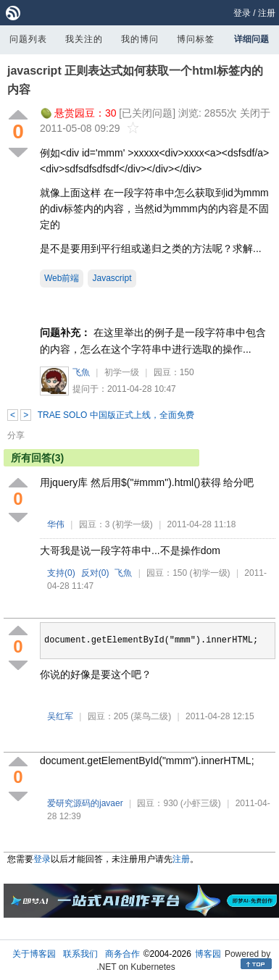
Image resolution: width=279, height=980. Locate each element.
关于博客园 (34, 954)
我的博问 (140, 39)
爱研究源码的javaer (85, 803)
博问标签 (196, 39)
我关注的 (84, 39)
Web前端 (62, 278)
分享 (16, 435)
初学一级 (122, 372)
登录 (242, 13)
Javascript (112, 278)
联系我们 (80, 954)
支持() (61, 573)
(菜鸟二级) (151, 716)
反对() (95, 573)
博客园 (208, 954)
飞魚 (81, 372)
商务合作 (122, 954)
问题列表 (28, 39)
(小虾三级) (201, 803)
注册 (267, 13)
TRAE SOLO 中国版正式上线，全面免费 (116, 415)
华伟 (56, 524)
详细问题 (251, 39)
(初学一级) (133, 524)
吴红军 (60, 716)
